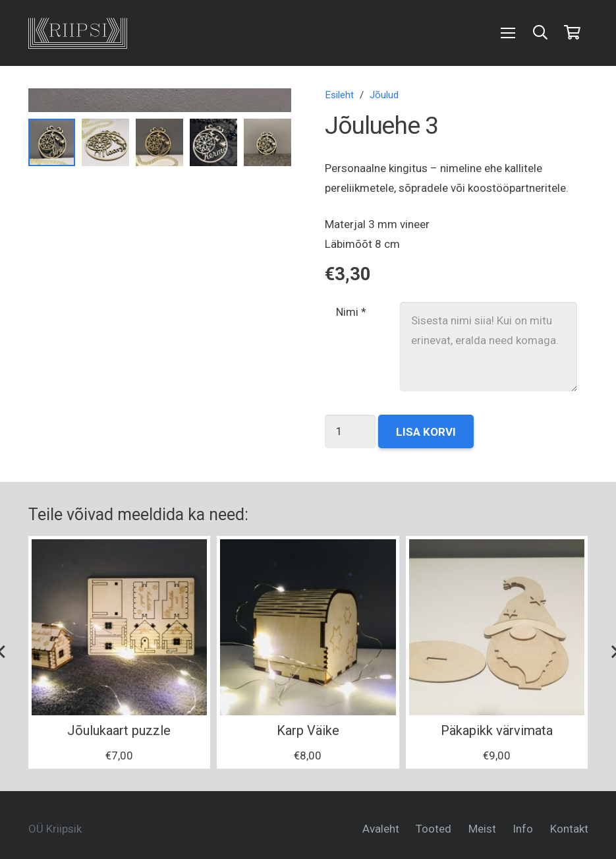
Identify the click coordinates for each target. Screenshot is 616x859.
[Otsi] (540, 33)
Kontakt (569, 829)
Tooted (434, 829)
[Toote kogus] (350, 431)
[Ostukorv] (572, 33)
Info (523, 829)
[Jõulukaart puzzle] (120, 627)
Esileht (339, 95)
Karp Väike (308, 730)
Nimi (351, 312)
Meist (482, 829)
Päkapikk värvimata (497, 730)
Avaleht (381, 829)
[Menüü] (508, 33)
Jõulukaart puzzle (119, 730)
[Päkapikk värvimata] (497, 627)
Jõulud (384, 95)
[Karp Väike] (308, 627)
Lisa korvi (426, 432)
